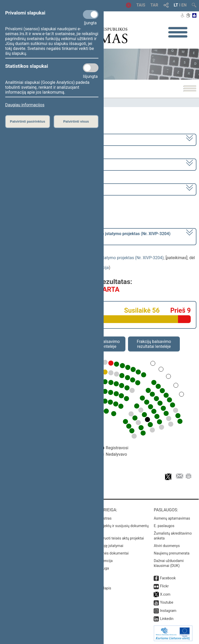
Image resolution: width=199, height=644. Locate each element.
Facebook (168, 578)
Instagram (168, 611)
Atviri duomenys (167, 546)
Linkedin (167, 619)
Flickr (164, 586)
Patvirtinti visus (76, 121)
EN (184, 5)
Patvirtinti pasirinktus (27, 121)
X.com (165, 594)
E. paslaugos (164, 526)
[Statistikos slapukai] (91, 68)
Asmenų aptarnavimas (172, 518)
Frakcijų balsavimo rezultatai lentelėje (154, 344)
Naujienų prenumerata (172, 553)
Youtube (166, 602)
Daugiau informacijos (25, 105)
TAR (154, 5)
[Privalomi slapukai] (91, 14)
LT (176, 5)
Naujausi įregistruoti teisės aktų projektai (111, 538)
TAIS (141, 5)
